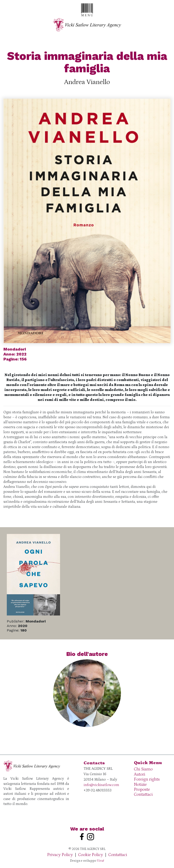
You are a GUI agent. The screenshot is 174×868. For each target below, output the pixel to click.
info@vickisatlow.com (101, 785)
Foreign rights (147, 779)
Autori (140, 774)
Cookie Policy (91, 855)
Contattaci (143, 794)
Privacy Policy (60, 855)
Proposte (142, 790)
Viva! (100, 861)
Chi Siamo (143, 769)
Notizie (140, 785)
